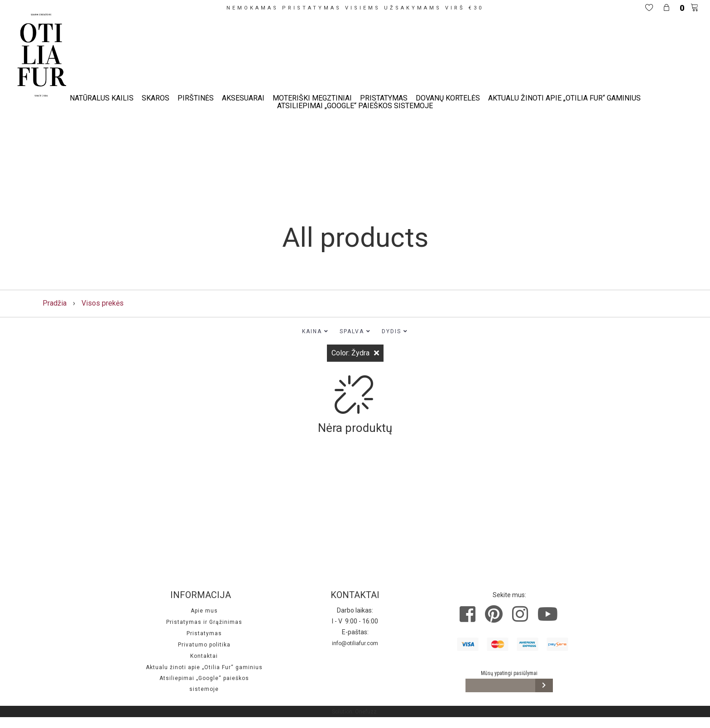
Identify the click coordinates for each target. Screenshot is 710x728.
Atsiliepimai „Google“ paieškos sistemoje (355, 106)
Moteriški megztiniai (312, 98)
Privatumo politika (204, 645)
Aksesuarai (243, 98)
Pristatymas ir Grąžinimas (204, 622)
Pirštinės (196, 98)
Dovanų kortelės (448, 98)
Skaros (156, 98)
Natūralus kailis (102, 98)
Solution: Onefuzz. (355, 712)
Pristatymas (384, 98)
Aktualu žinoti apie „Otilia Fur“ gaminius (564, 98)
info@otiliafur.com (355, 643)
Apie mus (204, 611)
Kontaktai (204, 656)
